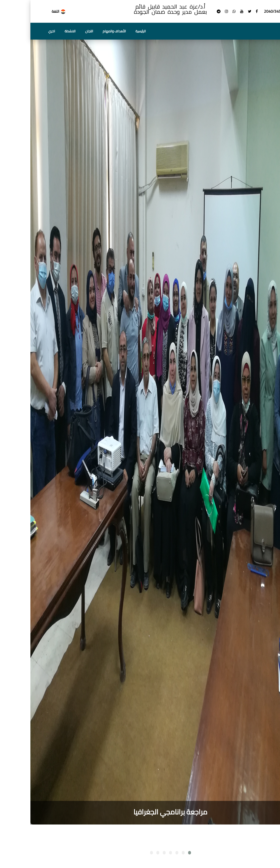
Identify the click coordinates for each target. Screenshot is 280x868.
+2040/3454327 (247, 11)
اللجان (59, 31)
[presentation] (273, 832)
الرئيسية (110, 31)
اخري (21, 31)
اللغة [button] (28, 11)
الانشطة (40, 31)
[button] (159, 853)
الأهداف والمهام (84, 31)
